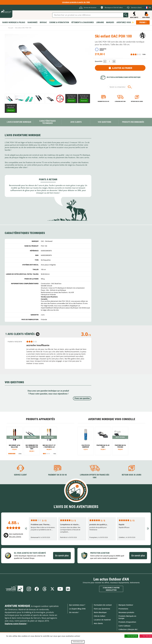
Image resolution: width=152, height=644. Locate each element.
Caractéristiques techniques (47, 122)
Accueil (11, 28)
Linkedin (68, 589)
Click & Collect (100, 616)
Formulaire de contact (103, 605)
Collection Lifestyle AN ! (128, 629)
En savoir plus (62, 556)
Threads (45, 589)
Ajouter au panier (122, 68)
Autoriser (71, 101)
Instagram (29, 589)
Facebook (37, 589)
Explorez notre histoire (15, 624)
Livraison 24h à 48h (120, 101)
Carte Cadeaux (124, 626)
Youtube (60, 589)
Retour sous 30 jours (137, 101)
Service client (20, 475)
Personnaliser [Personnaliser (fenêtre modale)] (78, 642)
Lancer (126, 15)
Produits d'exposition (127, 622)
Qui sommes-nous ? (77, 605)
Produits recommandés (133, 122)
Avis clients (98, 623)
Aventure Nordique (17, 606)
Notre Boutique (100, 612)
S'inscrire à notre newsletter (111, 589)
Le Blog (14, 589)
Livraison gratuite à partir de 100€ (76, 2)
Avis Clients (76, 122)
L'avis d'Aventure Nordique (19, 122)
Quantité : (99, 61)
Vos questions (104, 122)
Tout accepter (131, 636)
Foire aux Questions (102, 609)
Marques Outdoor (126, 605)
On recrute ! (74, 612)
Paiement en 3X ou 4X (103, 101)
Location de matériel (102, 620)
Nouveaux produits (126, 612)
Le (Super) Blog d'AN (77, 609)
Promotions (123, 609)
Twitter (52, 589)
